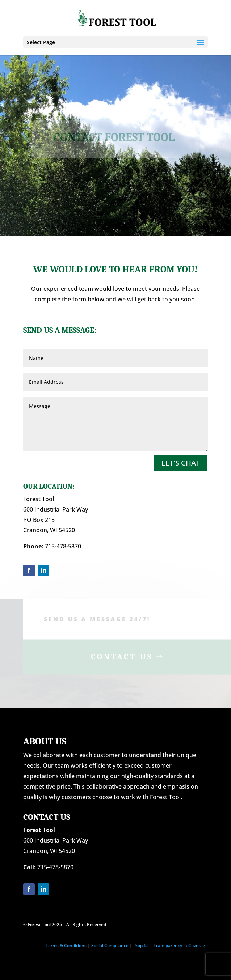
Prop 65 (141, 945)
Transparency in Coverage (181, 945)
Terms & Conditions (66, 945)
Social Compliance (110, 945)
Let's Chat (181, 463)
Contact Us (122, 658)
